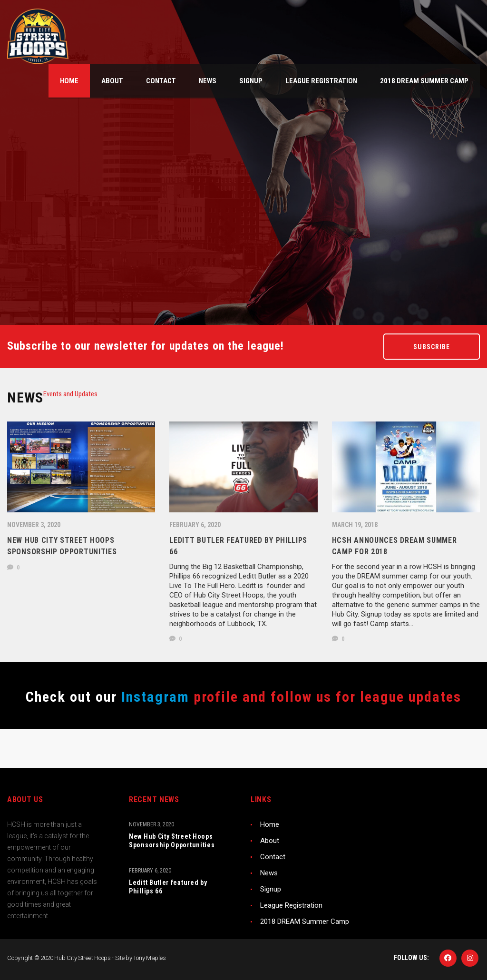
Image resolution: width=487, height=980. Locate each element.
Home (270, 824)
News (269, 873)
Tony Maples (149, 958)
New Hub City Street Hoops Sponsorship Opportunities (172, 841)
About (270, 841)
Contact (273, 857)
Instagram (153, 697)
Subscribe (432, 347)
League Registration (291, 905)
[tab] (70, 394)
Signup (271, 889)
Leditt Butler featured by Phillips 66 (168, 887)
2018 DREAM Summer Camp (305, 921)
